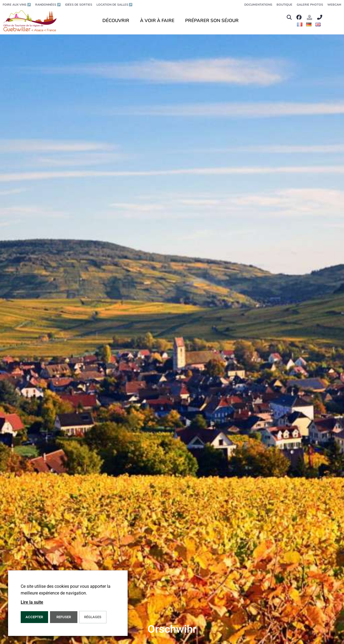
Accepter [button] (34, 617)
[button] (289, 17)
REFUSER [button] (64, 617)
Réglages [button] (93, 617)
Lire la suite (32, 602)
